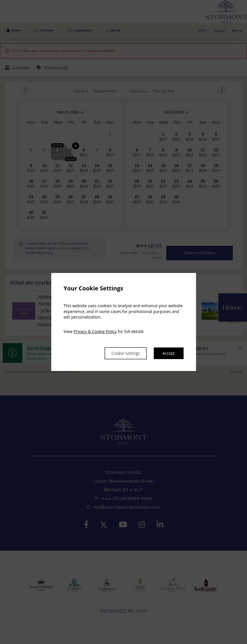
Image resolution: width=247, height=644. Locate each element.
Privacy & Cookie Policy (95, 331)
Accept (168, 353)
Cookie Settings (119, 353)
